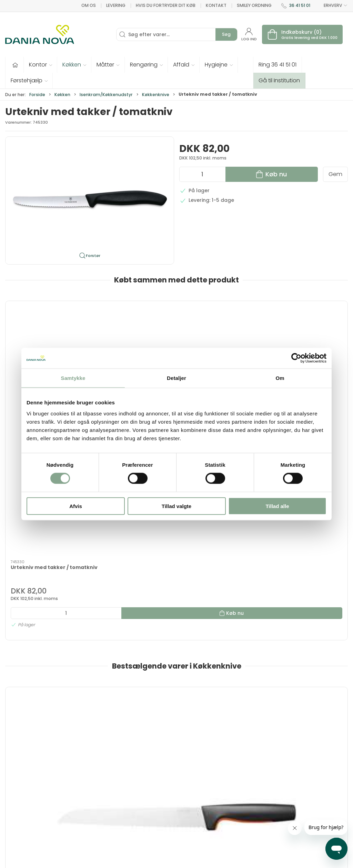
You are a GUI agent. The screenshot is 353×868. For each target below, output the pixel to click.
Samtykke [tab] (73, 378)
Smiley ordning (254, 5)
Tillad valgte (176, 506)
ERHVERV (332, 6)
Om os (89, 5)
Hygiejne (191, 766)
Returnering (256, 805)
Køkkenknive (156, 95)
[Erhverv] (40, 34)
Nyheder (191, 823)
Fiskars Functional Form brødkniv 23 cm (42, 593)
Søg (226, 34)
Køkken (62, 95)
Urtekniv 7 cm (116, 590)
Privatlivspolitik (260, 835)
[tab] (172, 676)
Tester (132, 796)
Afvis (76, 506)
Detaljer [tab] (176, 378)
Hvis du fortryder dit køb (166, 5)
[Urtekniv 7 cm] (133, 551)
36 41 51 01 (300, 5)
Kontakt (216, 5)
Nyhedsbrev (257, 786)
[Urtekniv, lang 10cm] (307, 551)
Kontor (189, 776)
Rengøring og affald (197, 809)
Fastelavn (136, 805)
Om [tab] (280, 378)
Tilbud (132, 766)
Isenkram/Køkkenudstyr (106, 95)
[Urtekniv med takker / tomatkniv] (46, 333)
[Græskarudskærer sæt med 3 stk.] (220, 551)
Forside (37, 95)
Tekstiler (135, 786)
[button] (41, 65)
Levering (116, 5)
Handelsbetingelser (266, 825)
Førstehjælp (139, 815)
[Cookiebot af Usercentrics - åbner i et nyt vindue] (296, 358)
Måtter (189, 796)
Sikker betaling (260, 815)
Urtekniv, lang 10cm (298, 590)
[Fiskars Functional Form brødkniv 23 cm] (46, 551)
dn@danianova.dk (28, 800)
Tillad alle (277, 506)
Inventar (135, 776)
